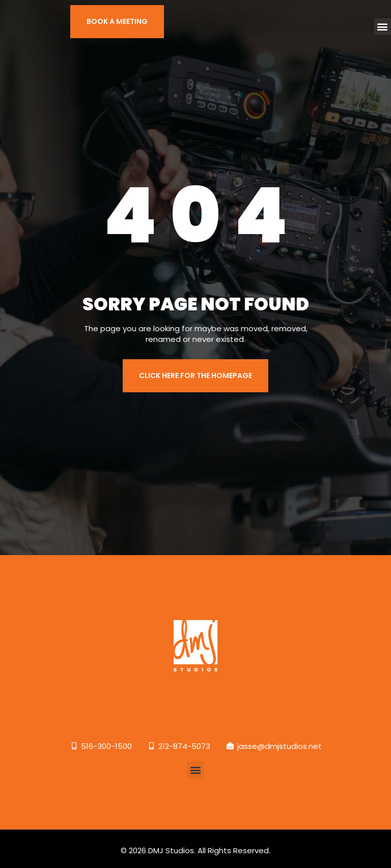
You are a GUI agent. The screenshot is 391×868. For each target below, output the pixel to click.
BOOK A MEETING (117, 21)
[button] (383, 27)
